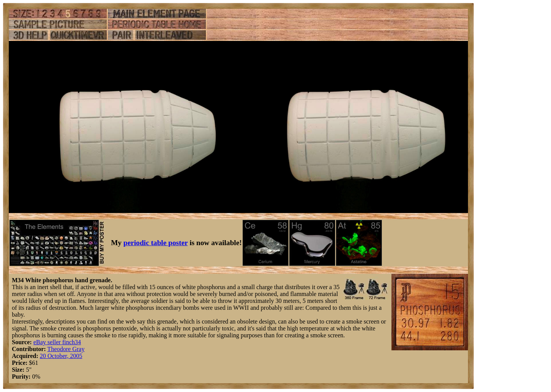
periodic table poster (156, 243)
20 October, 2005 (61, 356)
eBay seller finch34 (57, 342)
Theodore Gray (66, 349)
